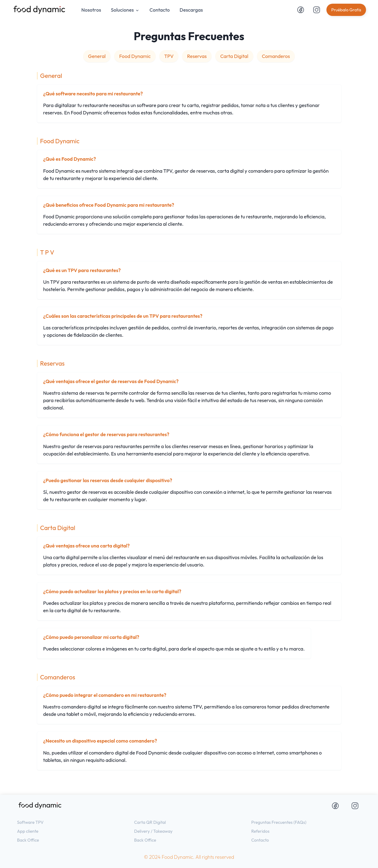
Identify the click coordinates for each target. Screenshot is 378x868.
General (97, 56)
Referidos (260, 831)
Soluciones (125, 10)
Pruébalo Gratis (346, 10)
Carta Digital (234, 56)
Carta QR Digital (150, 822)
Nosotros (91, 10)
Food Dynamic (135, 56)
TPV (169, 56)
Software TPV (31, 822)
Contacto (160, 10)
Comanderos (276, 56)
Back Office (28, 840)
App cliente (28, 831)
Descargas (191, 10)
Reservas (197, 56)
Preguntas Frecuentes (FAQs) (279, 822)
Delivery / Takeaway (153, 831)
